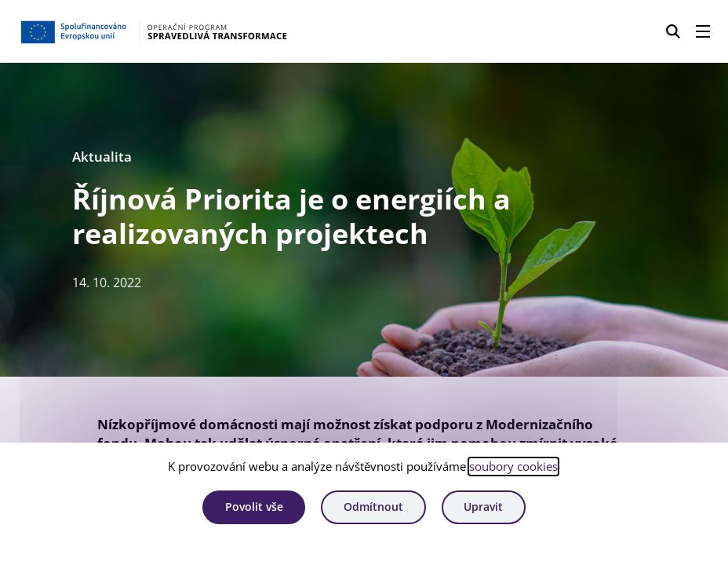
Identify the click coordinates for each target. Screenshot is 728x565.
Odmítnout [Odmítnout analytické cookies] (373, 507)
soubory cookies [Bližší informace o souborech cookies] (513, 466)
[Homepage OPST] (180, 31)
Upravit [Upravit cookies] (483, 507)
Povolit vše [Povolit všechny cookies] (254, 507)
